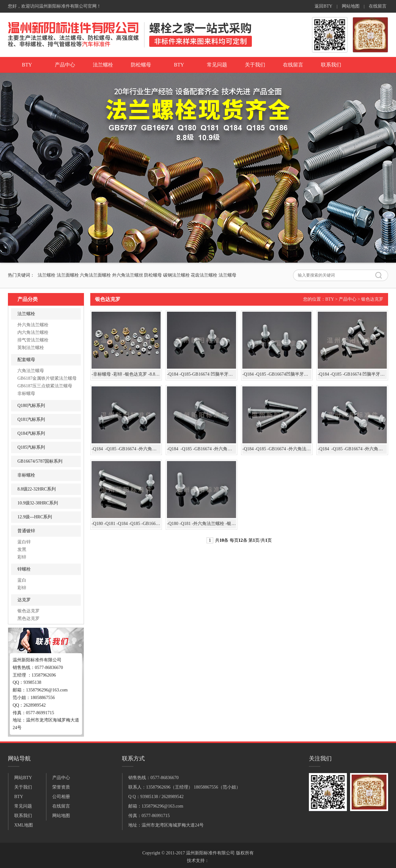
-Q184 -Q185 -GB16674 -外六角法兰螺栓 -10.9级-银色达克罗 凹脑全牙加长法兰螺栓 (277, 449)
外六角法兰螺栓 (33, 325)
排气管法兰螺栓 (33, 340)
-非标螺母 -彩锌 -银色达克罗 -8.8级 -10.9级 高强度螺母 (126, 374)
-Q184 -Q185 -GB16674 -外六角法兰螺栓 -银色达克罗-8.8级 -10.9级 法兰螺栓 (126, 449)
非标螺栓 (26, 475)
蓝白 (22, 580)
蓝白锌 (24, 542)
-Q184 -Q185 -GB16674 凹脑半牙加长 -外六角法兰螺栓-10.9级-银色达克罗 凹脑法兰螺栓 (352, 374)
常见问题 (217, 65)
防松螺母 (141, 65)
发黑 (22, 550)
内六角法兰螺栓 (33, 332)
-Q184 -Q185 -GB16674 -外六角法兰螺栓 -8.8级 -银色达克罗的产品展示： (352, 449)
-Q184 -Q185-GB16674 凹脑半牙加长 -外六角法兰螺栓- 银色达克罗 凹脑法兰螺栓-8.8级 (201, 374)
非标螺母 (26, 393)
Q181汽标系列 (31, 419)
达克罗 (24, 600)
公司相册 (61, 797)
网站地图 (351, 6)
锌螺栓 (24, 569)
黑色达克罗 (29, 618)
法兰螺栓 (103, 65)
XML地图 (24, 825)
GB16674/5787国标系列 (40, 461)
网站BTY (23, 778)
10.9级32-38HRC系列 (38, 503)
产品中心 (65, 65)
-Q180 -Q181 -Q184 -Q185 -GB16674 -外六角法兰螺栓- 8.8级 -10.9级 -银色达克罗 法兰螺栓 (126, 524)
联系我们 (331, 65)
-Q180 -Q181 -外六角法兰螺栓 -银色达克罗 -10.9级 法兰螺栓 (201, 524)
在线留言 (378, 6)
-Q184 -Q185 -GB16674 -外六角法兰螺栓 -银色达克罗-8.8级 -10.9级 (201, 449)
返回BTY (323, 6)
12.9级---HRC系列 (35, 517)
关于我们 (255, 65)
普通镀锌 (26, 531)
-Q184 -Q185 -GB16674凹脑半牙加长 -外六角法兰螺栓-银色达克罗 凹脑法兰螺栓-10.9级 (277, 374)
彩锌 (22, 557)
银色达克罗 (29, 611)
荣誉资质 (61, 787)
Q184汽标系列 (31, 433)
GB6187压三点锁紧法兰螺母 (45, 386)
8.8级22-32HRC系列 (37, 489)
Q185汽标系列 (31, 447)
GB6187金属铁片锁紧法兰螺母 (47, 378)
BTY (27, 65)
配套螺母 (26, 360)
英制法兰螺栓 (31, 348)
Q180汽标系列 (31, 406)
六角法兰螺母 (31, 371)
